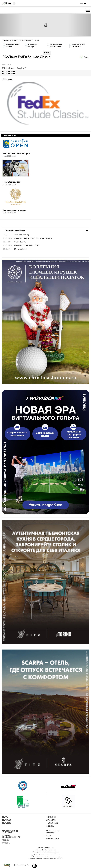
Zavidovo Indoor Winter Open (27, 246)
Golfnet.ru (6, 820)
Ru (14, 3)
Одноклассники (52, 839)
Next (80, 25)
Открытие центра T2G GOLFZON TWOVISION (33, 239)
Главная (5, 40)
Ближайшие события (86, 231)
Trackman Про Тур (22, 235)
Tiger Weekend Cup (12, 182)
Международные (26, 40)
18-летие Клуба (21, 249)
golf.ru (7, 865)
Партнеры (6, 843)
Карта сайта (50, 820)
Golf (6, 3)
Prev (11, 25)
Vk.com (48, 836)
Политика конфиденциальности (10, 836)
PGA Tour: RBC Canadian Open (16, 154)
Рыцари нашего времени (14, 210)
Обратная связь (52, 823)
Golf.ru (5, 817)
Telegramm (50, 833)
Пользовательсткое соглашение (10, 832)
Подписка (50, 826)
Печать (86, 57)
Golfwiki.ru (7, 823)
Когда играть (14, 40)
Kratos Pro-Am (20, 242)
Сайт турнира (8, 79)
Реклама (5, 840)
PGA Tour (36, 40)
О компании (51, 817)
